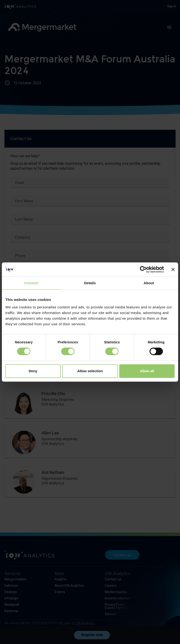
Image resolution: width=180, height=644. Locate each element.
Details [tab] (90, 283)
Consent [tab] (31, 283)
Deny (33, 371)
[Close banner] (173, 269)
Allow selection (90, 371)
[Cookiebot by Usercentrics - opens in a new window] (143, 269)
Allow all (147, 371)
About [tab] (149, 283)
